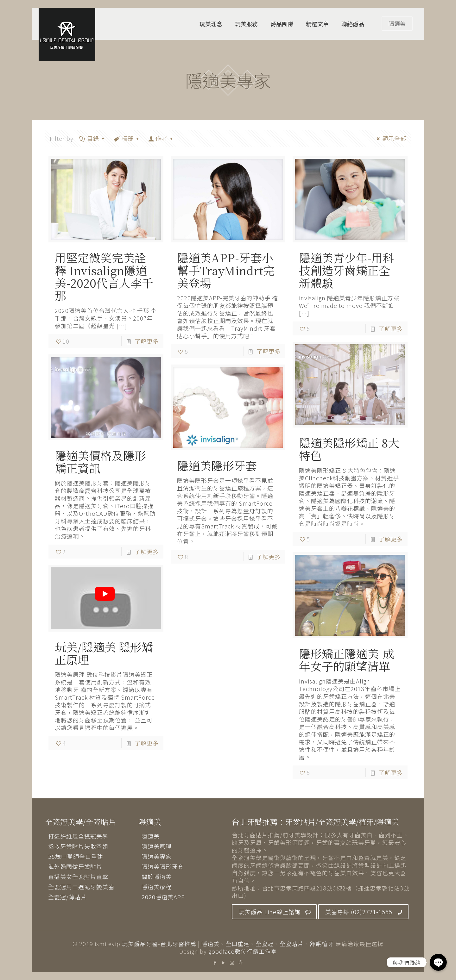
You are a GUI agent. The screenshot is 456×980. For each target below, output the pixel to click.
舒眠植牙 (322, 944)
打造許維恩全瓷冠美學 (78, 836)
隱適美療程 (157, 887)
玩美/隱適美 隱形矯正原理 (104, 653)
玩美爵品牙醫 (140, 944)
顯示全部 (390, 138)
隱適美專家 (157, 856)
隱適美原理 (157, 846)
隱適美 (397, 23)
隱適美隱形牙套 (217, 465)
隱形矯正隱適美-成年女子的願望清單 (347, 660)
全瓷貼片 (292, 944)
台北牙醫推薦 (178, 944)
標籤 (127, 138)
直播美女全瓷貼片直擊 (78, 877)
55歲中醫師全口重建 (76, 856)
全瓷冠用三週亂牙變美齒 (81, 887)
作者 (161, 138)
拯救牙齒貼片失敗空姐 (78, 846)
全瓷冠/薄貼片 (67, 897)
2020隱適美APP (163, 897)
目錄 (93, 138)
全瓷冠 (265, 944)
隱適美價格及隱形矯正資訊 (100, 462)
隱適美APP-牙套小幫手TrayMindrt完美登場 (226, 270)
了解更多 (147, 341)
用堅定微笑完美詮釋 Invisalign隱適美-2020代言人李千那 (104, 276)
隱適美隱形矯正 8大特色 (349, 449)
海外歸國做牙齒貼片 (75, 866)
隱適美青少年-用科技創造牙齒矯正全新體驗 (347, 270)
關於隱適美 (157, 877)
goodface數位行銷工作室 (243, 951)
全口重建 (237, 944)
